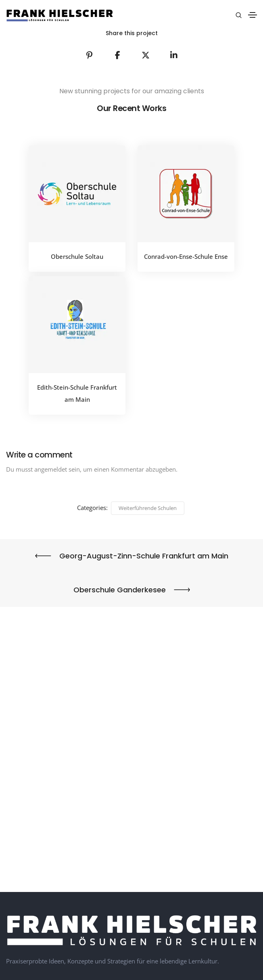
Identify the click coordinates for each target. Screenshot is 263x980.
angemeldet (51, 469)
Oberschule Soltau (77, 256)
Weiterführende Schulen (148, 508)
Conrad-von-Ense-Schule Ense (186, 256)
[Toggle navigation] (253, 15)
